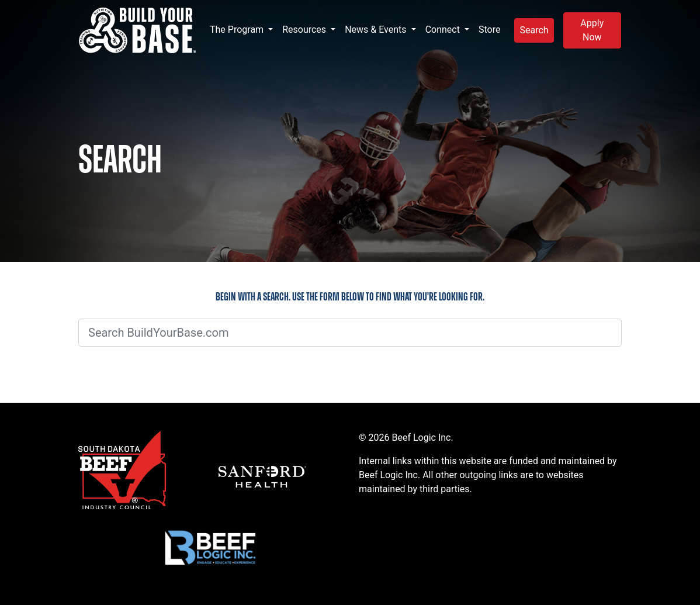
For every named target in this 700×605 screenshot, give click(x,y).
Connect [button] (444, 30)
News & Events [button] (377, 30)
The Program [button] (238, 30)
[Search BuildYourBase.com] (350, 333)
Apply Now (592, 30)
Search (534, 30)
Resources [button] (305, 30)
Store (489, 30)
